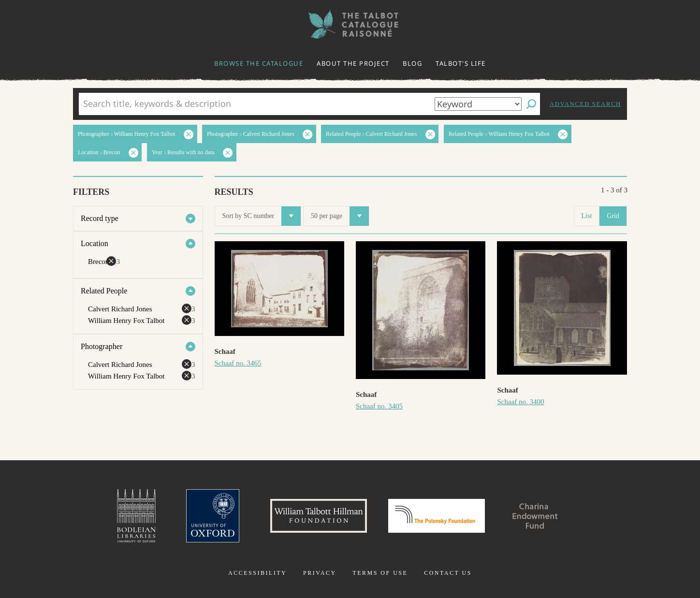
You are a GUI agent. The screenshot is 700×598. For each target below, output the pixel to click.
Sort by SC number (262, 216)
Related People (104, 291)
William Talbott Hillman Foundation (319, 516)
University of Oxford (213, 516)
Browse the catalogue (259, 63)
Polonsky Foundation (437, 516)
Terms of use (380, 573)
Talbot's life (461, 63)
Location (95, 243)
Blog (412, 63)
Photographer (102, 346)
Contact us (448, 573)
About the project (353, 63)
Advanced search (585, 104)
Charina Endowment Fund (535, 516)
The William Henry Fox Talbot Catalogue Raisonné (350, 24)
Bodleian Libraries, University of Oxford (136, 516)
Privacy (320, 573)
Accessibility (257, 573)
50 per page (340, 216)
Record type (100, 218)
